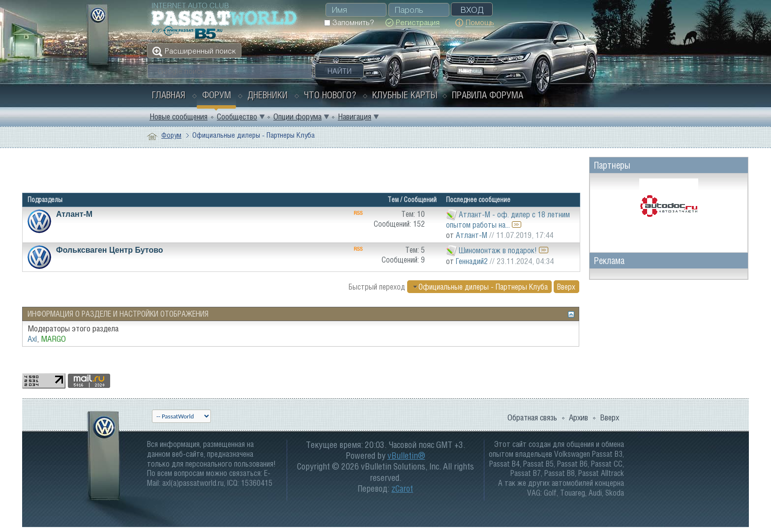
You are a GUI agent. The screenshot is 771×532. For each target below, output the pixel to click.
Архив (578, 417)
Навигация (355, 117)
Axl (32, 339)
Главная (169, 95)
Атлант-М (74, 214)
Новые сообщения (178, 117)
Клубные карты (405, 95)
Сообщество (237, 117)
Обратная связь (532, 417)
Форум (217, 95)
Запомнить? (349, 22)
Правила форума (488, 95)
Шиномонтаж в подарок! (498, 250)
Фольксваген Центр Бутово (110, 250)
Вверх (566, 287)
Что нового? (330, 95)
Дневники (267, 95)
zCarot (402, 488)
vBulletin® (406, 456)
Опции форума (297, 117)
